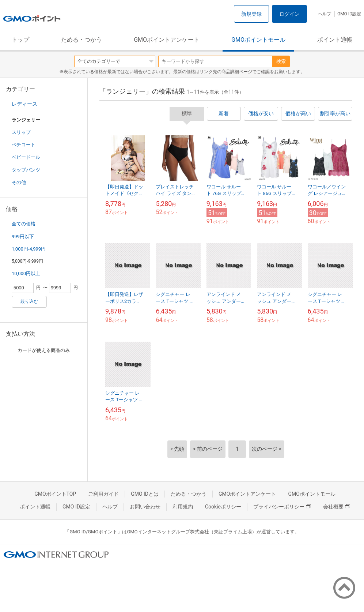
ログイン (289, 14)
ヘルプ (325, 14)
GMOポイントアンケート (167, 40)
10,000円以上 (26, 273)
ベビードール (26, 157)
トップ (20, 40)
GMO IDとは (145, 494)
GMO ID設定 (349, 14)
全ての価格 (24, 224)
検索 (281, 61)
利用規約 (183, 507)
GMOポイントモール (258, 40)
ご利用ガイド (103, 494)
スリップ (21, 132)
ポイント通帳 (335, 40)
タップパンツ (26, 170)
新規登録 (251, 14)
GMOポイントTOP (55, 494)
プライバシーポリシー (282, 507)
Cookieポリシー (223, 507)
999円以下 (23, 236)
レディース (24, 104)
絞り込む (29, 301)
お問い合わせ (145, 507)
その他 (19, 182)
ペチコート (24, 145)
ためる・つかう (81, 40)
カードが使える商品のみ (39, 350)
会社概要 (337, 507)
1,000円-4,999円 (29, 249)
